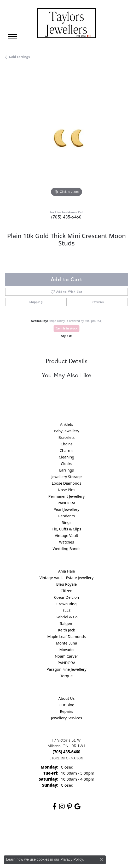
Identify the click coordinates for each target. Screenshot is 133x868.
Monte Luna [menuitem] (66, 643)
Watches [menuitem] (66, 542)
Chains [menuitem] (67, 444)
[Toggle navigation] (13, 36)
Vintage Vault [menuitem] (66, 536)
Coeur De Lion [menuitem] (67, 597)
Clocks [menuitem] (66, 464)
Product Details (67, 361)
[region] (66, 137)
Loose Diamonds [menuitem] (66, 483)
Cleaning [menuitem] (66, 457)
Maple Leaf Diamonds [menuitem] (66, 637)
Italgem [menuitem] (66, 623)
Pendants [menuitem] (67, 516)
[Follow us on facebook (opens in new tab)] (54, 807)
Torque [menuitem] (66, 676)
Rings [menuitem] (66, 522)
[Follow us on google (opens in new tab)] (77, 807)
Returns (98, 302)
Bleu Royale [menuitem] (66, 584)
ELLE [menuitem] (66, 610)
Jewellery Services (66, 718)
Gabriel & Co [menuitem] (66, 617)
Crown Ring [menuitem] (67, 604)
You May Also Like (66, 375)
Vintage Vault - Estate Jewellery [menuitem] (66, 578)
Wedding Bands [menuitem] (66, 549)
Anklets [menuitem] (67, 424)
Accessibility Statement (66, 841)
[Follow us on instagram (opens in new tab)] (62, 807)
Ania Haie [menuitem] (66, 571)
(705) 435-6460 (66, 217)
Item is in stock (67, 328)
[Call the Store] (67, 752)
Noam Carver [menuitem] (66, 656)
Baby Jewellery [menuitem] (66, 431)
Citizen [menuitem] (67, 591)
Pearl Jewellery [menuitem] (66, 509)
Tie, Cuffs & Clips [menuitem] (66, 529)
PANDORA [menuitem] (66, 503)
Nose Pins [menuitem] (66, 490)
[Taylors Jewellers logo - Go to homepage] (66, 23)
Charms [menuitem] (66, 450)
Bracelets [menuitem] (66, 437)
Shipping (36, 302)
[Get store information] (66, 758)
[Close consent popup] (102, 860)
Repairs (66, 711)
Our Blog (66, 705)
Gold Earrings (19, 57)
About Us (67, 698)
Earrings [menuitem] (66, 470)
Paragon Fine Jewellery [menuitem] (66, 669)
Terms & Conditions (93, 831)
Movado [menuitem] (66, 650)
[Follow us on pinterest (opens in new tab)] (70, 807)
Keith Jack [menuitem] (66, 630)
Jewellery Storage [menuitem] (66, 477)
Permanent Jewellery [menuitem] (66, 496)
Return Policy (36, 831)
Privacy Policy (62, 831)
